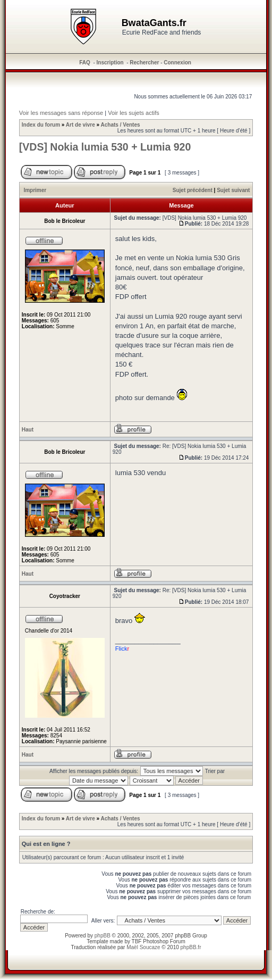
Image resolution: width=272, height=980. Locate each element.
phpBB (103, 936)
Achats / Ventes (121, 125)
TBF (137, 941)
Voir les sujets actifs (134, 113)
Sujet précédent (193, 190)
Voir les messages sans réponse (61, 113)
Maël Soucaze (143, 947)
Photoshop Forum (164, 941)
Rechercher (144, 63)
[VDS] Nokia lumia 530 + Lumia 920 (105, 147)
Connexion (177, 63)
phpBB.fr (191, 947)
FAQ (85, 63)
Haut (28, 430)
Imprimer (35, 190)
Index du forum (41, 125)
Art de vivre (80, 125)
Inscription (110, 63)
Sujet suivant (233, 190)
